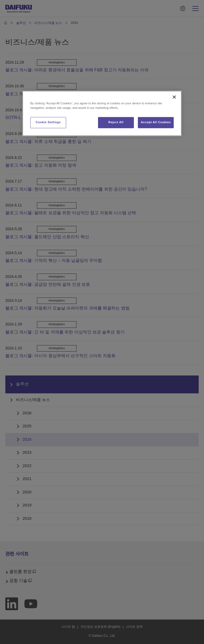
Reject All (116, 122)
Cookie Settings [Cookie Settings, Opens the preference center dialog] (48, 122)
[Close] (174, 97)
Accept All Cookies (156, 122)
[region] (102, 113)
